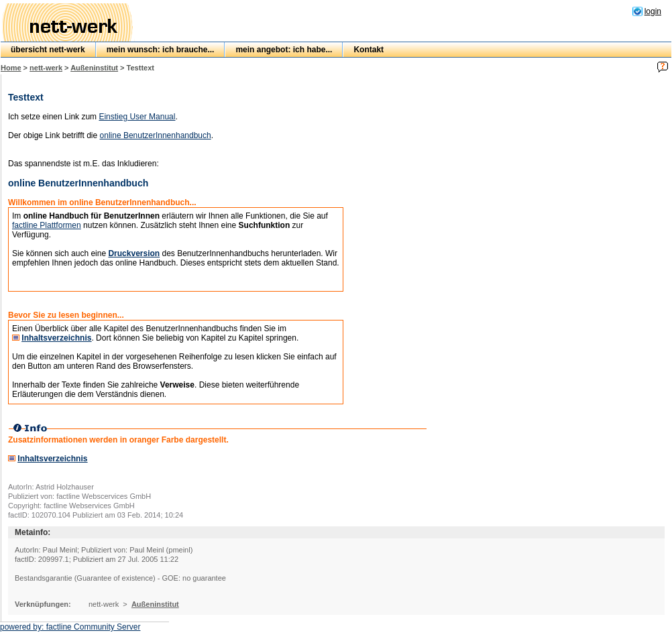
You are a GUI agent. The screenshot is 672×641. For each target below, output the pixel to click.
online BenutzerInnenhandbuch (156, 135)
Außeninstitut (94, 68)
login (653, 11)
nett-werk (46, 68)
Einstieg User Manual (137, 117)
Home (11, 68)
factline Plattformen (47, 225)
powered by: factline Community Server (70, 627)
